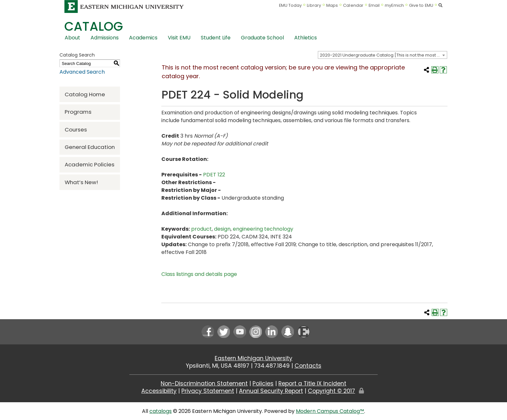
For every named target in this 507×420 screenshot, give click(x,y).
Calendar (353, 5)
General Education (90, 147)
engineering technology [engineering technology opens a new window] (263, 229)
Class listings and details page (199, 274)
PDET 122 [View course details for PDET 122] (214, 175)
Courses (76, 130)
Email (374, 5)
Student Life (216, 38)
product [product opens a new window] (201, 229)
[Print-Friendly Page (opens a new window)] (435, 70)
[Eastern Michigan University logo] (124, 6)
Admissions (105, 38)
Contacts (308, 366)
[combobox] (383, 55)
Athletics (306, 38)
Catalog (94, 26)
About (72, 38)
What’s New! (81, 182)
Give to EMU (421, 5)
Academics (143, 38)
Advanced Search (82, 72)
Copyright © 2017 (331, 391)
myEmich (394, 5)
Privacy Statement (208, 391)
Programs (78, 112)
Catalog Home (85, 94)
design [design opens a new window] (222, 229)
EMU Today (291, 5)
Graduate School (262, 38)
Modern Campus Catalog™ (330, 411)
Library (314, 5)
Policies (263, 383)
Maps (332, 5)
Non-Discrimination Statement (204, 383)
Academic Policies (90, 164)
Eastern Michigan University (253, 358)
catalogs (161, 411)
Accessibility (159, 391)
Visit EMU (179, 38)
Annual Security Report (271, 391)
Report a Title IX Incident (312, 383)
